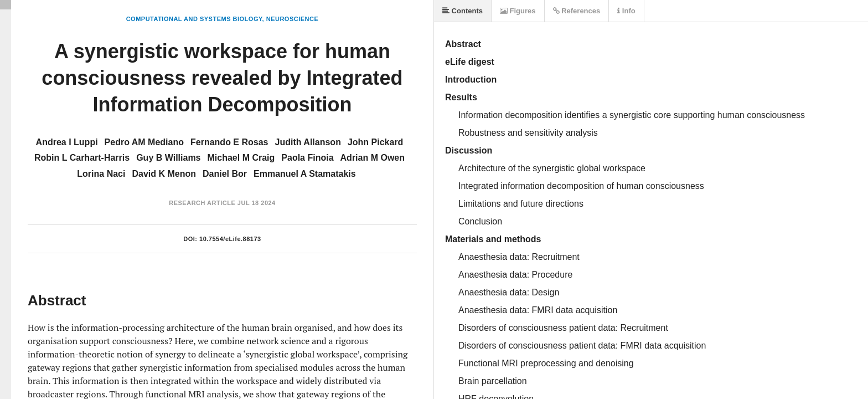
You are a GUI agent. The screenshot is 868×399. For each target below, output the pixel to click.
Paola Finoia (307, 158)
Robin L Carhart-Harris (82, 158)
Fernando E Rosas (229, 142)
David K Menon (164, 174)
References (577, 11)
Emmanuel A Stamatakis (305, 174)
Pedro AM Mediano (144, 142)
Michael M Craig (241, 158)
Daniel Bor (225, 174)
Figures (518, 11)
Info (626, 11)
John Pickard (375, 142)
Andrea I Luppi (67, 142)
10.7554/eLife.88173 (230, 239)
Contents (463, 11)
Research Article (202, 203)
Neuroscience (293, 19)
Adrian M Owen (373, 158)
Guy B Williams (168, 158)
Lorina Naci (101, 174)
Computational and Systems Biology (194, 19)
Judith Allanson (308, 142)
